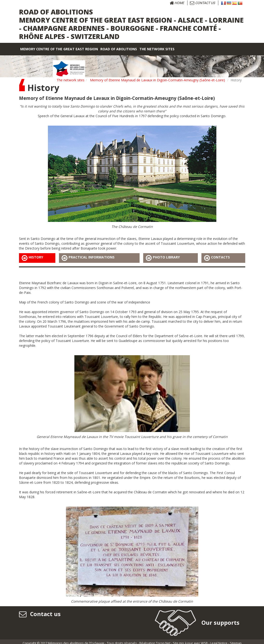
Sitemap (236, 640)
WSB (204, 640)
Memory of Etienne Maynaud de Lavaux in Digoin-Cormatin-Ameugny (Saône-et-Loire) (158, 80)
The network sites (71, 80)
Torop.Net (163, 640)
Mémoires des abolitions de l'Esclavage (76, 640)
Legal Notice (219, 640)
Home (177, 3)
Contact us (202, 3)
